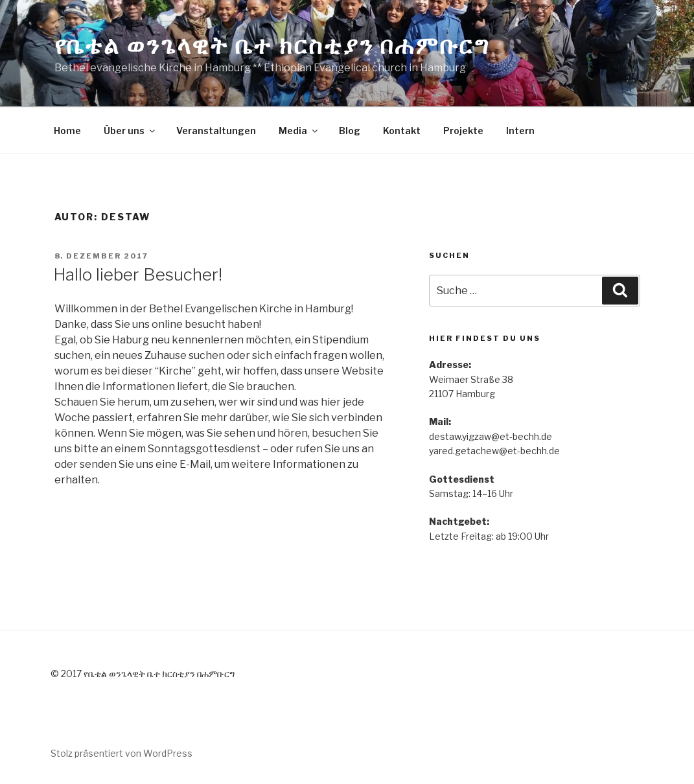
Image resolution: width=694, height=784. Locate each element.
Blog (350, 131)
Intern (520, 131)
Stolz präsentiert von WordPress (121, 753)
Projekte (463, 131)
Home (67, 131)
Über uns (130, 131)
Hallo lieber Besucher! (138, 274)
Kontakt (402, 131)
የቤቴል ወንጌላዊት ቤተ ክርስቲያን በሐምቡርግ (272, 45)
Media (299, 131)
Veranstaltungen (216, 131)
